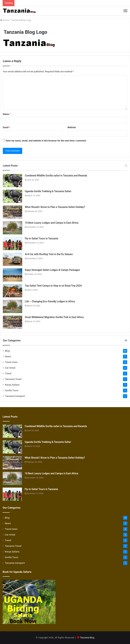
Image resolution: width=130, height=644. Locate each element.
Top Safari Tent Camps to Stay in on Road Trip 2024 (53, 286)
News (8, 356)
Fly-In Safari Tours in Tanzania (41, 238)
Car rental (10, 368)
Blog (7, 351)
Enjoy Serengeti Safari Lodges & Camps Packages (52, 270)
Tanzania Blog (87, 638)
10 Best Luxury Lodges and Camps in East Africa (52, 223)
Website (72, 127)
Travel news (11, 362)
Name (7, 114)
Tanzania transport (15, 396)
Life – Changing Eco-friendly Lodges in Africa (50, 301)
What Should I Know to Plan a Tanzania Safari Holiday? (55, 207)
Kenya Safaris (12, 385)
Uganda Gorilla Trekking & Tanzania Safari (48, 191)
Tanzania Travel (13, 379)
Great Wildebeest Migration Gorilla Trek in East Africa (54, 317)
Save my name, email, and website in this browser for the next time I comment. (46, 141)
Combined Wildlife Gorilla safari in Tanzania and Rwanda (56, 176)
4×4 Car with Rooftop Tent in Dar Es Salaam (49, 254)
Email (7, 127)
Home (5, 20)
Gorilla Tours (12, 390)
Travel (8, 373)
